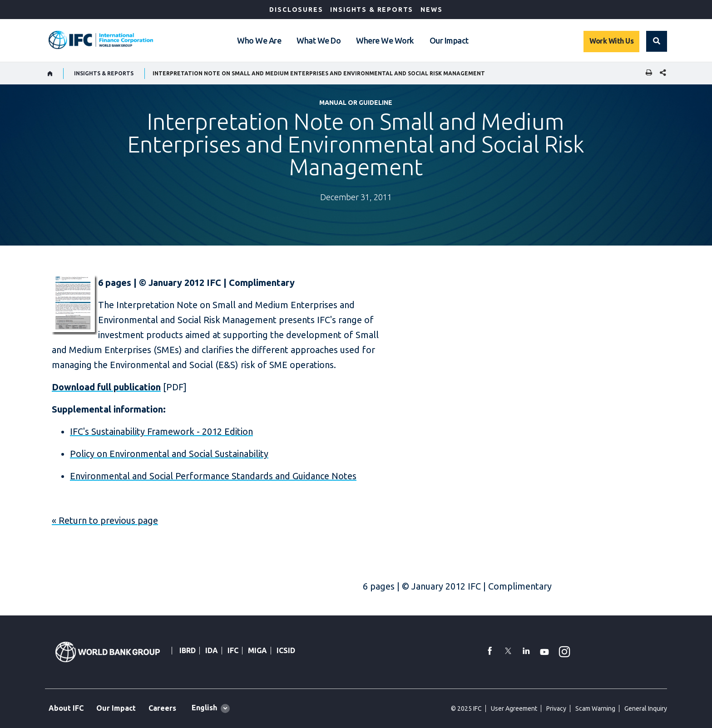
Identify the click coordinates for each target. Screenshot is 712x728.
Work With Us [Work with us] (611, 41)
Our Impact (449, 40)
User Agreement (514, 708)
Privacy (556, 708)
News (431, 10)
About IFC (66, 708)
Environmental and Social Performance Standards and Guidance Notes (213, 476)
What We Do (319, 40)
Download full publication (106, 387)
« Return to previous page (105, 520)
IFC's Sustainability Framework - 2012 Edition (161, 431)
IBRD (188, 650)
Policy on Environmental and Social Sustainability (169, 454)
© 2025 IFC (466, 708)
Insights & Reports (372, 10)
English (204, 708)
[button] (657, 41)
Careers (162, 708)
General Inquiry (646, 708)
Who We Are (259, 40)
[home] (50, 74)
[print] (647, 73)
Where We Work (385, 40)
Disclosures (296, 10)
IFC (233, 650)
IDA (212, 650)
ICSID (286, 650)
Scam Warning (595, 708)
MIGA (257, 650)
